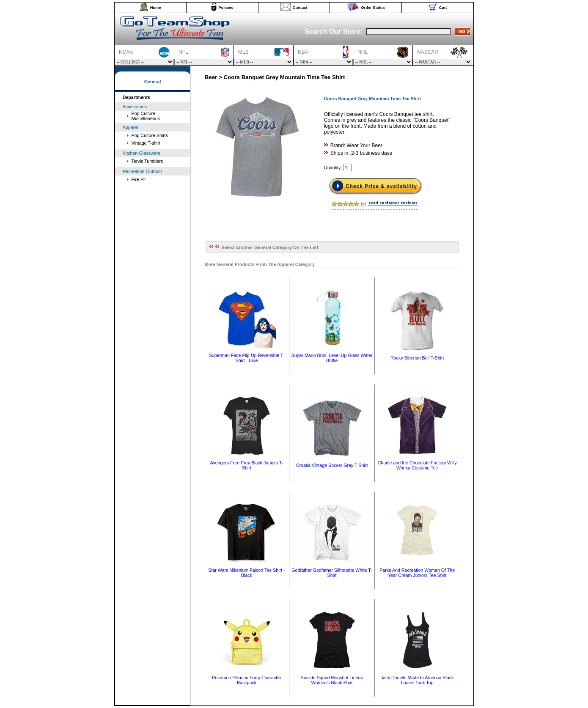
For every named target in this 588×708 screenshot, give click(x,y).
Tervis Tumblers (147, 161)
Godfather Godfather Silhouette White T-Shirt (332, 573)
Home (156, 8)
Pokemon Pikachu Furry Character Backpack (246, 680)
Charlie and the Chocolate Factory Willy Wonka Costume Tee (417, 465)
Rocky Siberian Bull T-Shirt (417, 358)
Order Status (373, 8)
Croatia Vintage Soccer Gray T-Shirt (332, 465)
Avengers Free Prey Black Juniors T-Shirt (246, 465)
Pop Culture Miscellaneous (146, 116)
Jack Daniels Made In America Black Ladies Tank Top (417, 680)
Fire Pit (139, 179)
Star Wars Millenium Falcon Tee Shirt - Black (246, 573)
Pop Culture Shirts (150, 135)
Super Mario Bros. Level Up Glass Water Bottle (332, 358)
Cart (443, 8)
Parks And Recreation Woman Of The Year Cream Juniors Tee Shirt (417, 573)
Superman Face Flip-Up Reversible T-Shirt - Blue (247, 358)
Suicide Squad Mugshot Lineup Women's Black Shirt (332, 680)
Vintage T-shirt (146, 143)
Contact (300, 8)
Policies (226, 8)
